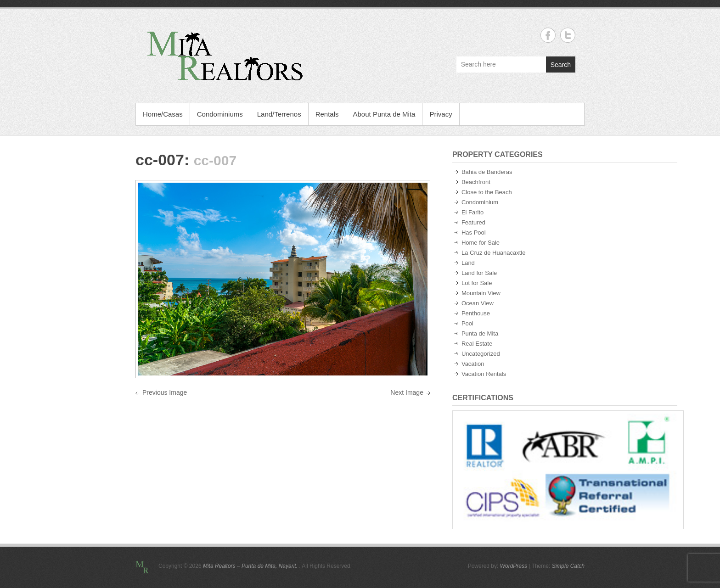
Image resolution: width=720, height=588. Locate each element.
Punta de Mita (480, 333)
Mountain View (481, 293)
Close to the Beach (487, 192)
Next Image (407, 392)
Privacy (441, 114)
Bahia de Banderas (487, 172)
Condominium (480, 202)
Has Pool (474, 232)
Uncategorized (481, 354)
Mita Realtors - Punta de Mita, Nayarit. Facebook (548, 35)
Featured (473, 222)
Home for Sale (481, 243)
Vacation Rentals (484, 374)
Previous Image (165, 392)
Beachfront (476, 182)
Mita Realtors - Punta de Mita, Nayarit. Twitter (568, 35)
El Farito (472, 212)
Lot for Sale (477, 283)
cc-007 (160, 160)
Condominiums (220, 114)
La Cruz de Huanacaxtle (493, 253)
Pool (467, 323)
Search (561, 65)
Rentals (327, 114)
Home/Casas (163, 114)
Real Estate (477, 344)
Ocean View (478, 303)
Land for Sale (479, 273)
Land (468, 263)
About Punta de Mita (384, 114)
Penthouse (476, 313)
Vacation (473, 364)
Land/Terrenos (279, 114)
